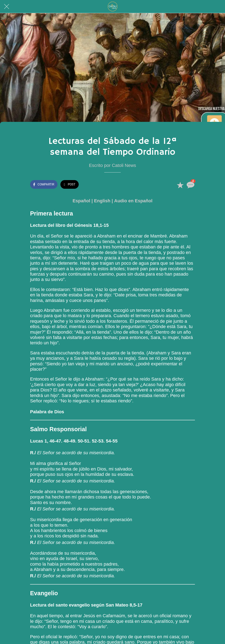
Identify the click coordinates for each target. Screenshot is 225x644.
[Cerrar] (7, 7)
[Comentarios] (190, 185)
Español (81, 201)
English (102, 201)
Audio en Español (133, 201)
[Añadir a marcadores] (180, 185)
